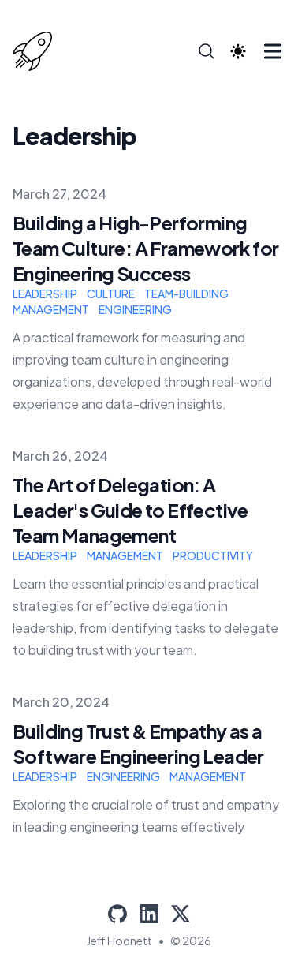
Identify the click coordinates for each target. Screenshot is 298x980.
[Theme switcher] (238, 51)
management (51, 309)
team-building (186, 294)
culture (111, 294)
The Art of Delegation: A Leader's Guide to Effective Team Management (130, 510)
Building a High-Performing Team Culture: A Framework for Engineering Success (146, 248)
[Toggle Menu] (273, 51)
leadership (45, 294)
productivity (213, 555)
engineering (135, 309)
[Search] (207, 51)
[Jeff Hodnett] (37, 51)
